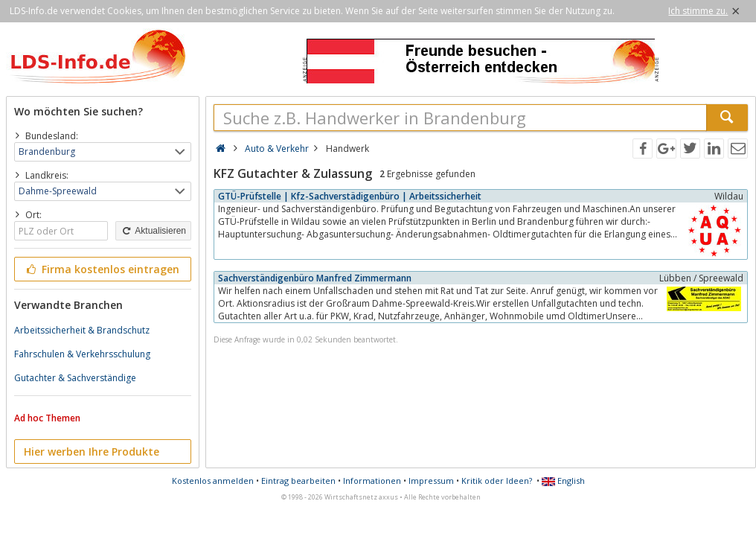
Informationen (372, 481)
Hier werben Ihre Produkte (92, 452)
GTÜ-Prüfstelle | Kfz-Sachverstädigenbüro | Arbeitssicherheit (350, 196)
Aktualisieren (153, 231)
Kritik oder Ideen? (497, 481)
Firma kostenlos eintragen (102, 269)
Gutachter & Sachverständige (75, 378)
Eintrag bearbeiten (298, 481)
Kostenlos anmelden (213, 481)
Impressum (431, 481)
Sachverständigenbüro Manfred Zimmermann (315, 278)
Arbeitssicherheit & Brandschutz (82, 330)
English (563, 481)
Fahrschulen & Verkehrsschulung (82, 354)
